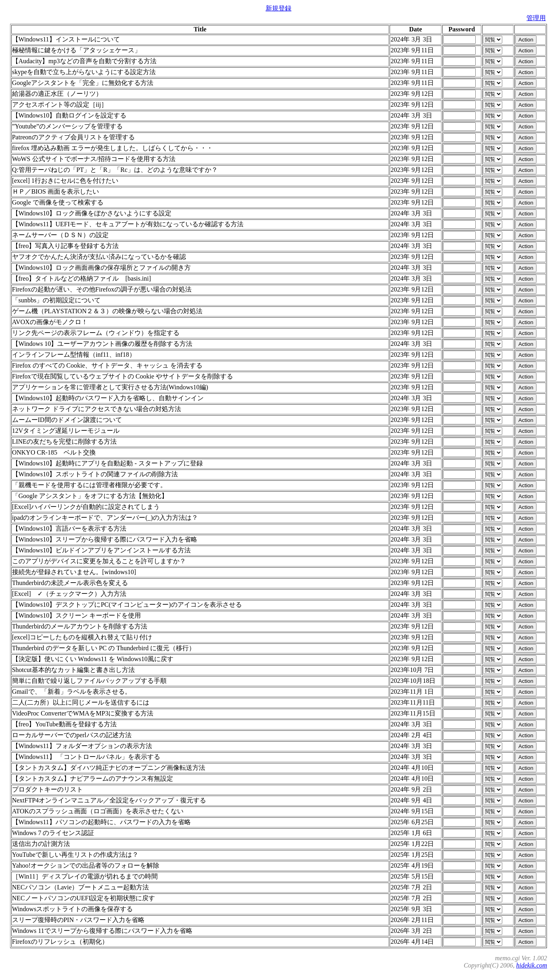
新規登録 (278, 8)
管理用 (536, 18)
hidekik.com (531, 965)
